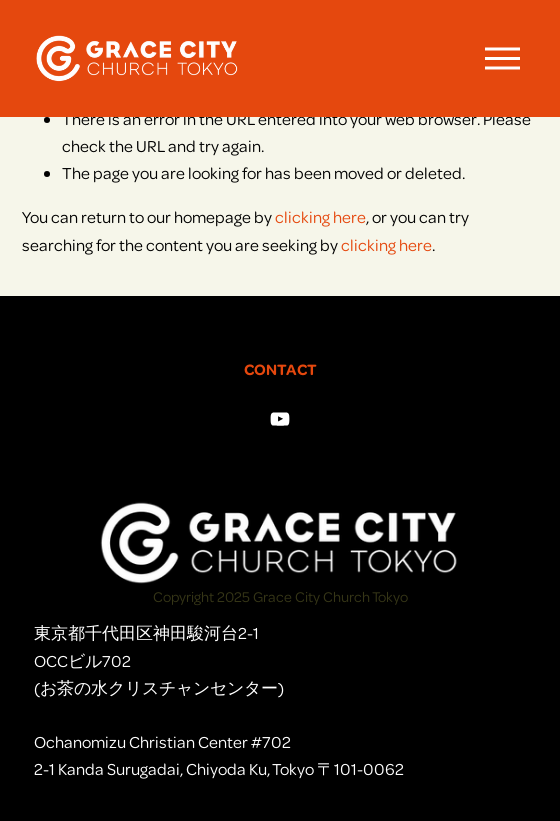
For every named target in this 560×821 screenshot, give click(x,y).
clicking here (320, 216)
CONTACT (280, 369)
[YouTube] (280, 419)
